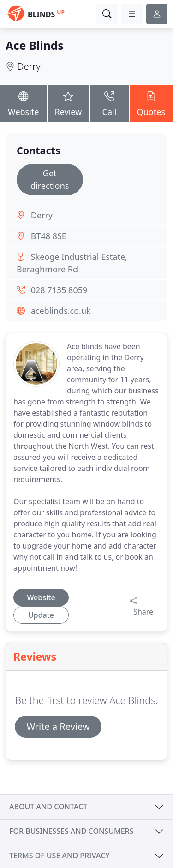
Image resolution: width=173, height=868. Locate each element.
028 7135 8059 (59, 290)
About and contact (48, 807)
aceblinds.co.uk (61, 311)
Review (69, 103)
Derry (29, 66)
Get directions (50, 179)
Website (24, 103)
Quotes (151, 103)
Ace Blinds (35, 45)
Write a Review (58, 726)
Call (109, 103)
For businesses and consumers (71, 831)
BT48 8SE (49, 236)
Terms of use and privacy (60, 856)
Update (41, 615)
